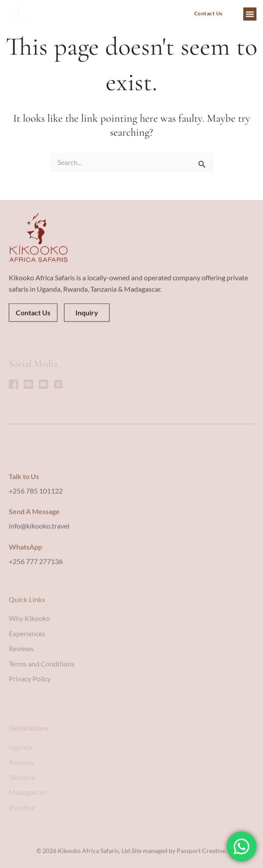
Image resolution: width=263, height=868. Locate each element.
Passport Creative (201, 856)
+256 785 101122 (36, 532)
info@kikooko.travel (39, 567)
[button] (250, 14)
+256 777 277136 (36, 602)
